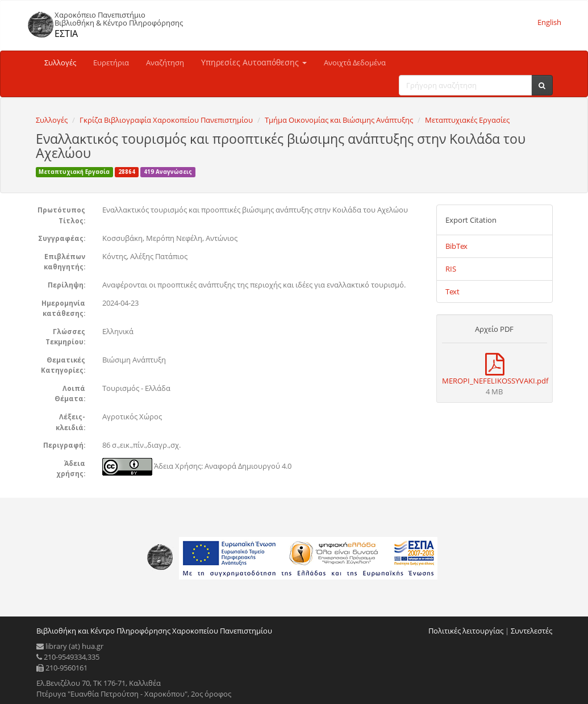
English (549, 22)
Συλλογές (60, 63)
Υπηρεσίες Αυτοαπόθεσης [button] (254, 62)
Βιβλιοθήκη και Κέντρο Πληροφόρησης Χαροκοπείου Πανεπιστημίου (154, 631)
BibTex (456, 246)
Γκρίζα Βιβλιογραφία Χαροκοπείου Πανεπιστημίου (166, 120)
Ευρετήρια (111, 63)
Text (453, 291)
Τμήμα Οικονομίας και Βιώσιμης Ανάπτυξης (339, 120)
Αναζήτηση (165, 63)
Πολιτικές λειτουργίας (466, 631)
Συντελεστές (531, 631)
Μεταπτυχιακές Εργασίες (467, 120)
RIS (451, 269)
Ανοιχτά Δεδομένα (355, 63)
